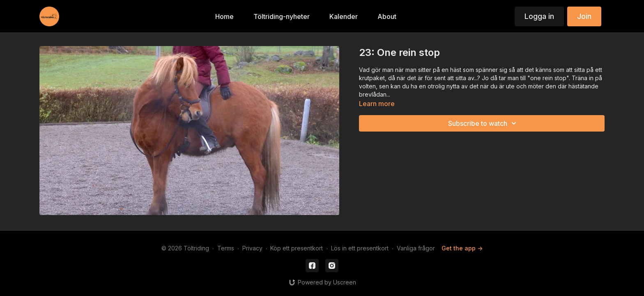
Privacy (252, 248)
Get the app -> (462, 248)
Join (584, 16)
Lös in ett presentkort (360, 248)
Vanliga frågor (416, 248)
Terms (226, 248)
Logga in (539, 16)
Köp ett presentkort (297, 248)
